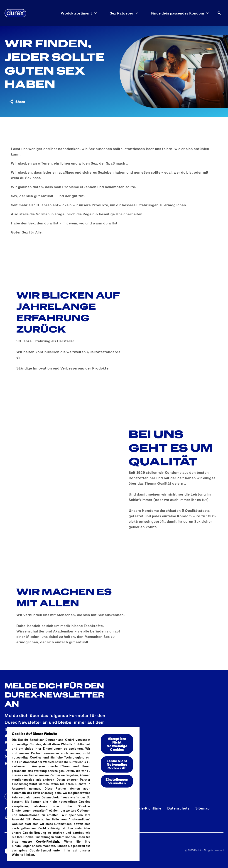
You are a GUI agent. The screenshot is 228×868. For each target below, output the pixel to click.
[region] (73, 794)
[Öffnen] (219, 13)
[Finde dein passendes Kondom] (178, 13)
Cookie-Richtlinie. (48, 841)
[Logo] (15, 13)
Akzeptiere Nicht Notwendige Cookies (117, 744)
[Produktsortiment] (76, 13)
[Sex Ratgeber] (122, 13)
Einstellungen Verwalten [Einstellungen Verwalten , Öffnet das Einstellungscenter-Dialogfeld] (117, 781)
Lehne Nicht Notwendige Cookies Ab (117, 764)
